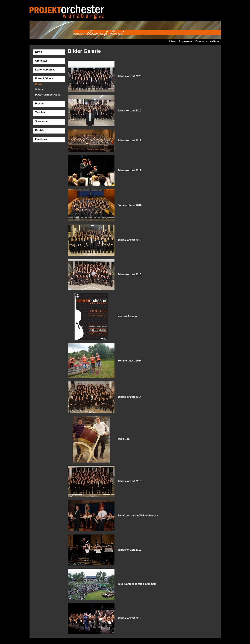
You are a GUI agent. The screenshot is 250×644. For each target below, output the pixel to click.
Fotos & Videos (44, 79)
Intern (172, 41)
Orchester (41, 61)
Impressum (185, 41)
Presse (39, 104)
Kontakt (40, 130)
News (39, 52)
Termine (40, 112)
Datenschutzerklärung (208, 41)
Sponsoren (42, 121)
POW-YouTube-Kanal (48, 95)
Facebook (41, 139)
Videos (39, 90)
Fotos (39, 84)
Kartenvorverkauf (46, 70)
